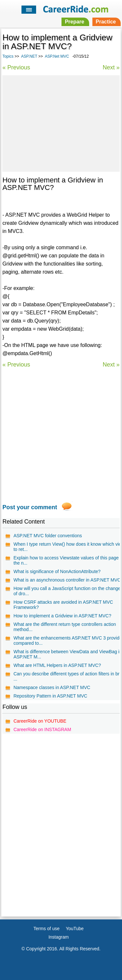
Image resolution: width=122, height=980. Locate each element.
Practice (106, 22)
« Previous (16, 67)
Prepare (75, 22)
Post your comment (30, 507)
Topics (8, 56)
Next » (111, 67)
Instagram (59, 937)
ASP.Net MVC (57, 56)
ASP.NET (29, 56)
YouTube (75, 929)
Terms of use (47, 929)
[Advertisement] (61, 122)
